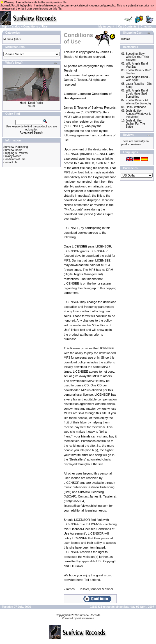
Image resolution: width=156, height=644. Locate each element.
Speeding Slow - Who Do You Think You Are (137, 57)
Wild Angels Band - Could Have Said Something (138, 94)
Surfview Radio (13, 150)
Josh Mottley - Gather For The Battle (135, 124)
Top (4, 27)
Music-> (8, 39)
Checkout (147, 27)
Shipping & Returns (15, 153)
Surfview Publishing (16, 147)
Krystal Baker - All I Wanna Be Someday (138, 102)
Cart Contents (127, 27)
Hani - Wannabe (136, 107)
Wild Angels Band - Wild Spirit (138, 79)
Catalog (15, 27)
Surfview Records (89, 615)
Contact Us (10, 162)
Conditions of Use (35, 27)
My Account (106, 27)
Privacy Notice (12, 156)
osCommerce (86, 618)
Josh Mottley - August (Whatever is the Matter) (138, 114)
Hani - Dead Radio (31, 103)
